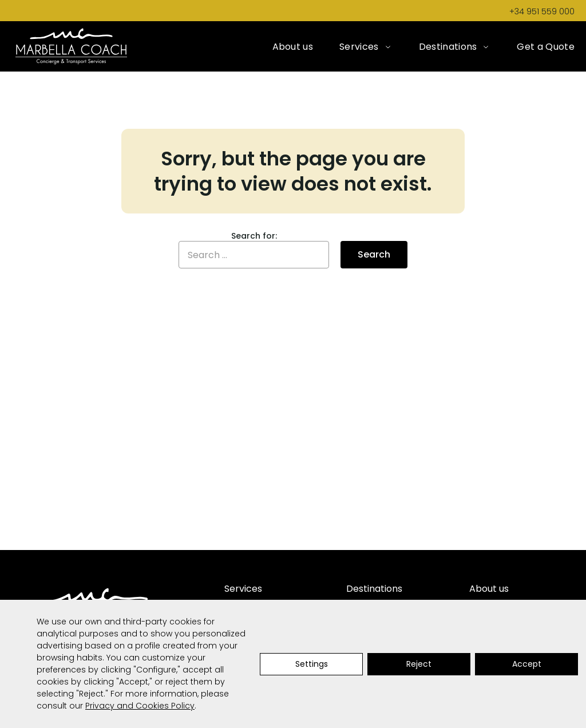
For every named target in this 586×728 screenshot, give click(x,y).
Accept (527, 664)
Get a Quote (546, 47)
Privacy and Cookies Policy (140, 706)
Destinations (448, 47)
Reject (419, 664)
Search (374, 254)
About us (293, 47)
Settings (312, 664)
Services (359, 47)
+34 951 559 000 (542, 11)
